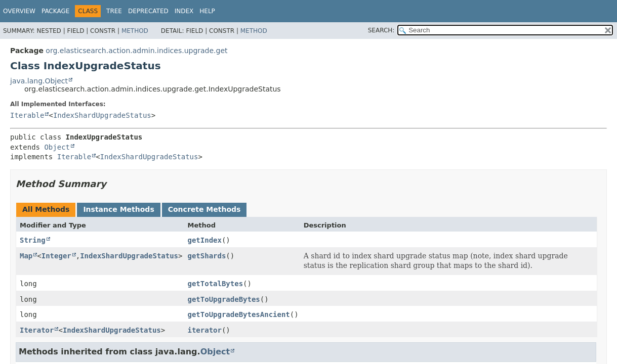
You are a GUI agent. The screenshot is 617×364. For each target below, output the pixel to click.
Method (135, 31)
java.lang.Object (39, 81)
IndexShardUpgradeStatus (102, 115)
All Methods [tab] (46, 209)
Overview (19, 11)
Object (57, 147)
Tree (114, 11)
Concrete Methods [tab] (204, 209)
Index (184, 11)
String (33, 240)
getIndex (205, 240)
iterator (205, 330)
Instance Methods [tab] (118, 209)
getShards (207, 256)
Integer (56, 256)
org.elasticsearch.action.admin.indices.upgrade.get (136, 51)
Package (55, 11)
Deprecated (148, 11)
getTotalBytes (216, 284)
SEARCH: (381, 30)
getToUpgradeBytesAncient (239, 314)
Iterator (37, 330)
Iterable (27, 115)
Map (26, 256)
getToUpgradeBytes (224, 299)
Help (207, 11)
